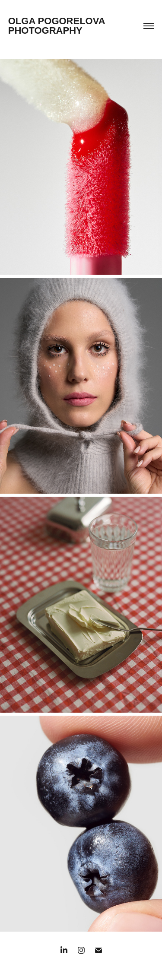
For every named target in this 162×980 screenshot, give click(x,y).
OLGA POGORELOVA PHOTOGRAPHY (58, 26)
